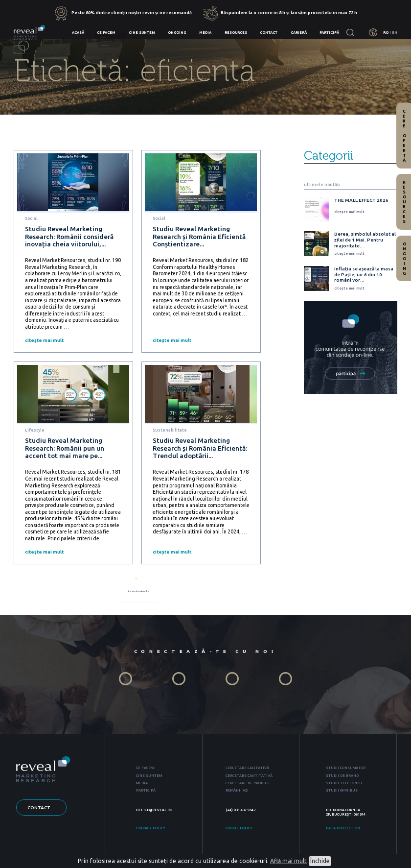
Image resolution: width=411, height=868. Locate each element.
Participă (329, 32)
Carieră (299, 32)
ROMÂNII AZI (237, 793)
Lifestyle (35, 430)
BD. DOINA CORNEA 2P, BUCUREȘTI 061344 (346, 814)
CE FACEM (145, 770)
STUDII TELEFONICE (344, 785)
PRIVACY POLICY (151, 830)
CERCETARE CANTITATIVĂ (249, 777)
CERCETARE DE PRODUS (247, 785)
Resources (236, 32)
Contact (269, 32)
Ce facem (106, 32)
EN (395, 32)
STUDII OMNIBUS (342, 793)
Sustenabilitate (170, 430)
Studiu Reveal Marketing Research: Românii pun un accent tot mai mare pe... (65, 448)
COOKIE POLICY (239, 830)
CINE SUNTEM (149, 777)
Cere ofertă (404, 136)
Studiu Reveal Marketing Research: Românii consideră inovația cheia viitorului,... (69, 236)
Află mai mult (288, 861)
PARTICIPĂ (146, 793)
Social (31, 218)
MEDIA (142, 785)
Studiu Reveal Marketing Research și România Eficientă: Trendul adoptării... (200, 448)
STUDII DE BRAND (342, 777)
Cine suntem (142, 32)
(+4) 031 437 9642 (240, 812)
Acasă (78, 32)
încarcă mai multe (139, 594)
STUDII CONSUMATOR (346, 770)
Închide (320, 861)
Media (205, 32)
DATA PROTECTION (343, 830)
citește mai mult (44, 340)
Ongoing (177, 32)
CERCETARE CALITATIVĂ (247, 770)
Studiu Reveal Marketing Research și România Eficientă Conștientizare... (199, 236)
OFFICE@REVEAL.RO (154, 812)
